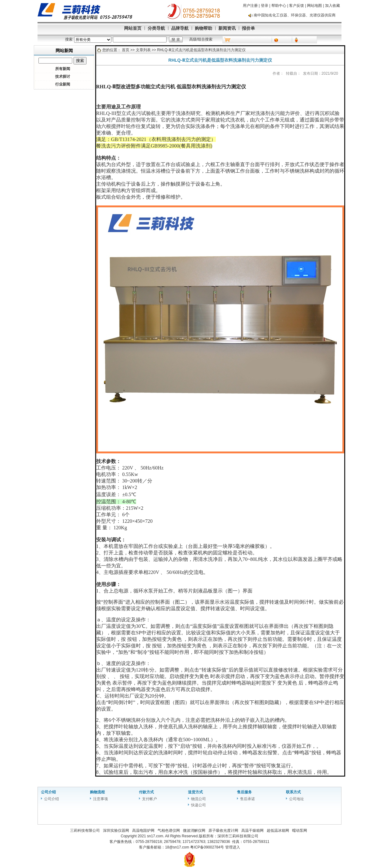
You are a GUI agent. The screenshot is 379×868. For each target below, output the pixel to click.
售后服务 (244, 792)
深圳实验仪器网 (116, 831)
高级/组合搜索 (201, 39)
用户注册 (250, 6)
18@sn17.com (177, 847)
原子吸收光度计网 (223, 831)
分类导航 (156, 28)
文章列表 (143, 50)
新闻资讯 (227, 28)
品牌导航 (180, 28)
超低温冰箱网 (278, 831)
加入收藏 (332, 6)
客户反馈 (297, 6)
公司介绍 (48, 792)
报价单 (248, 28)
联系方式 (293, 792)
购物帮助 (203, 28)
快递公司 (198, 805)
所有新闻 (63, 69)
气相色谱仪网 (169, 831)
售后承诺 (247, 799)
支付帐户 (149, 799)
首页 (126, 50)
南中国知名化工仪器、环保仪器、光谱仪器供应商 (295, 15)
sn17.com (155, 836)
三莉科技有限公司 (85, 831)
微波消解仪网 (194, 831)
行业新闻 (63, 84)
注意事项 (100, 799)
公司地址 (297, 799)
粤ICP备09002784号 (208, 847)
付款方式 (146, 792)
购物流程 (97, 792)
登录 (265, 6)
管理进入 (233, 847)
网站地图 (314, 6)
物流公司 (198, 799)
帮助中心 (279, 6)
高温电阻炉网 (143, 831)
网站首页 (133, 28)
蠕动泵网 (300, 831)
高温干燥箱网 (252, 831)
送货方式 (195, 792)
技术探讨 (63, 77)
